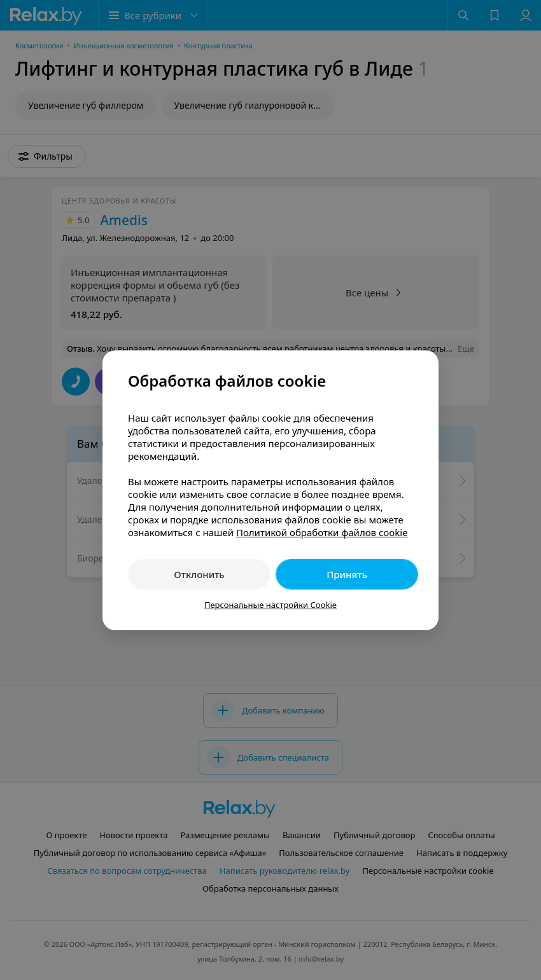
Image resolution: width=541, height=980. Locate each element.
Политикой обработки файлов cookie (322, 532)
